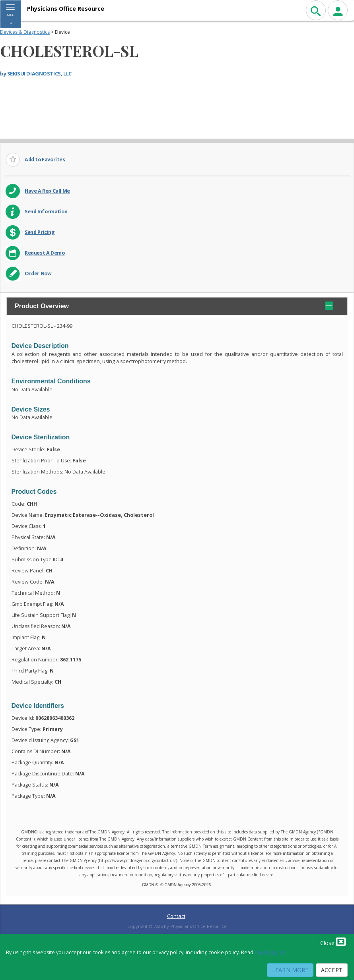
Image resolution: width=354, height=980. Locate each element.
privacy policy (270, 952)
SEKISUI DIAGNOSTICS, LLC (39, 73)
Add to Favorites (45, 159)
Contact (176, 916)
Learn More (290, 970)
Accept (332, 970)
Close (333, 941)
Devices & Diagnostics (25, 32)
